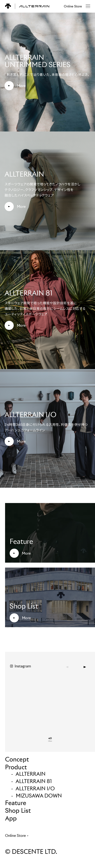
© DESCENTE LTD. (31, 852)
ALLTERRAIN (31, 774)
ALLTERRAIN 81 (34, 781)
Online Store (73, 6)
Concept (17, 759)
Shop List (18, 810)
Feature (16, 803)
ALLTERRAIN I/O (35, 788)
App (11, 818)
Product (16, 767)
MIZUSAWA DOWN (39, 796)
